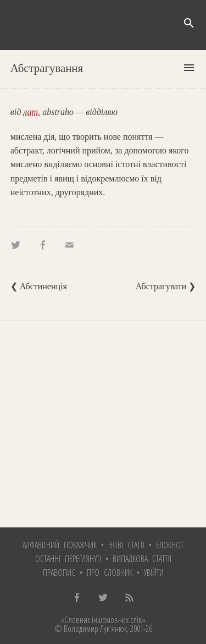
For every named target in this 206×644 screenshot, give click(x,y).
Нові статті (126, 545)
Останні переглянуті (68, 559)
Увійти (154, 573)
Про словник (110, 573)
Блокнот (170, 545)
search (189, 23)
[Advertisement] (103, 424)
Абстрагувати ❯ (166, 286)
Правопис (59, 573)
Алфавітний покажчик (60, 545)
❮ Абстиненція (39, 286)
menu (189, 68)
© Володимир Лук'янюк (91, 629)
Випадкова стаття (142, 559)
